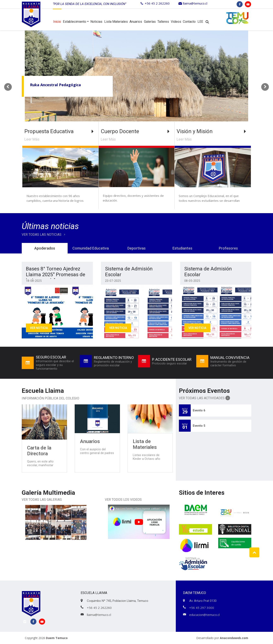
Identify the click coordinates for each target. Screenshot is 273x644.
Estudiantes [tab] (182, 248)
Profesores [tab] (228, 248)
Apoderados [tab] (45, 248)
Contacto (189, 22)
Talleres (163, 22)
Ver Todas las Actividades (204, 398)
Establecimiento (75, 22)
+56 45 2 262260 (157, 3)
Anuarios (136, 22)
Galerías (150, 22)
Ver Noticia (39, 328)
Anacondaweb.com (234, 638)
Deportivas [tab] (136, 248)
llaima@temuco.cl (195, 3)
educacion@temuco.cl (204, 615)
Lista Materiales (116, 22)
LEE (200, 22)
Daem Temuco (57, 638)
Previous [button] (8, 86)
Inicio (57, 22)
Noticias (96, 22)
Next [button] (265, 86)
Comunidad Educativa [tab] (91, 248)
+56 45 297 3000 (202, 608)
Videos (176, 22)
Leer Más (32, 139)
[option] (136, 86)
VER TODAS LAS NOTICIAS (44, 235)
